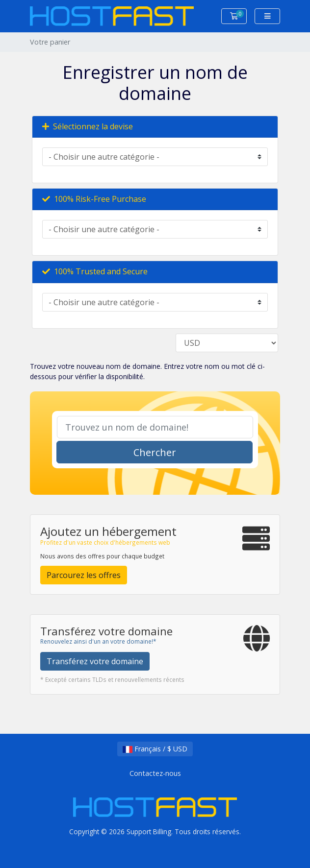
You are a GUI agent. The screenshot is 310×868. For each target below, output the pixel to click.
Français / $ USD (155, 749)
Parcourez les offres (84, 575)
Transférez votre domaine (95, 661)
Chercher (155, 452)
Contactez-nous (155, 773)
